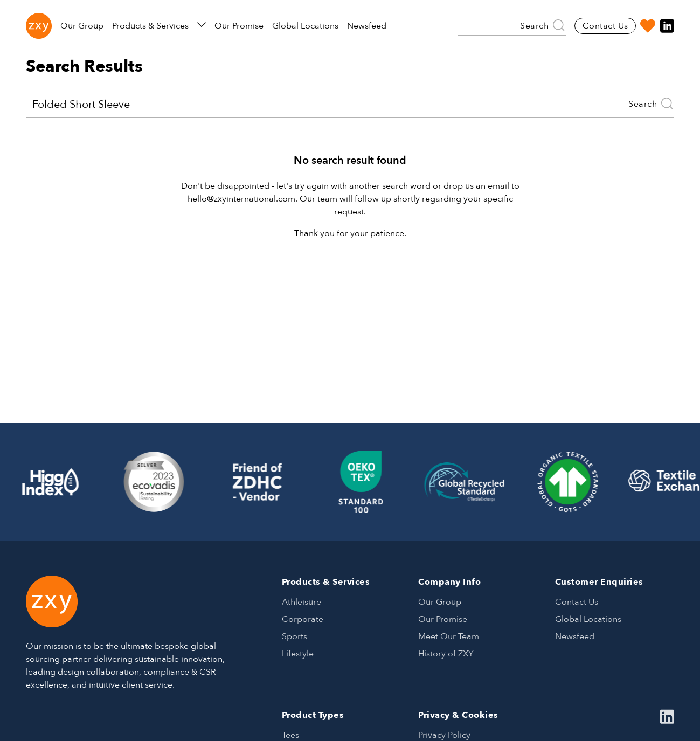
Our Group (82, 26)
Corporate (303, 619)
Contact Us (605, 26)
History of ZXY (446, 654)
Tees (290, 735)
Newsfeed (367, 26)
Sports (294, 636)
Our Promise (239, 26)
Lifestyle (298, 654)
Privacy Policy (444, 735)
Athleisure (302, 602)
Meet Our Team (449, 636)
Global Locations (305, 26)
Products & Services (159, 26)
